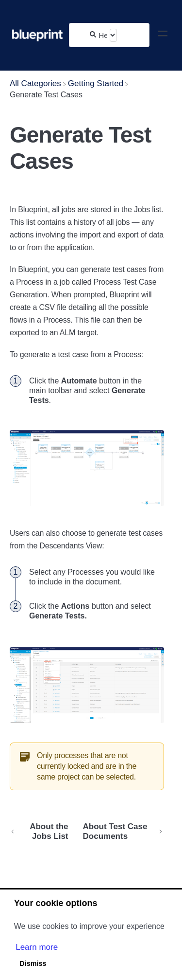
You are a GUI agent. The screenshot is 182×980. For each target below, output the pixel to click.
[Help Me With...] (103, 35)
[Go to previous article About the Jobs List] (43, 832)
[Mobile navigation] (163, 35)
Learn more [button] (37, 947)
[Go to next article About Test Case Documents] (120, 832)
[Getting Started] (96, 83)
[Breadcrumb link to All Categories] (35, 83)
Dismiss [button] (33, 963)
